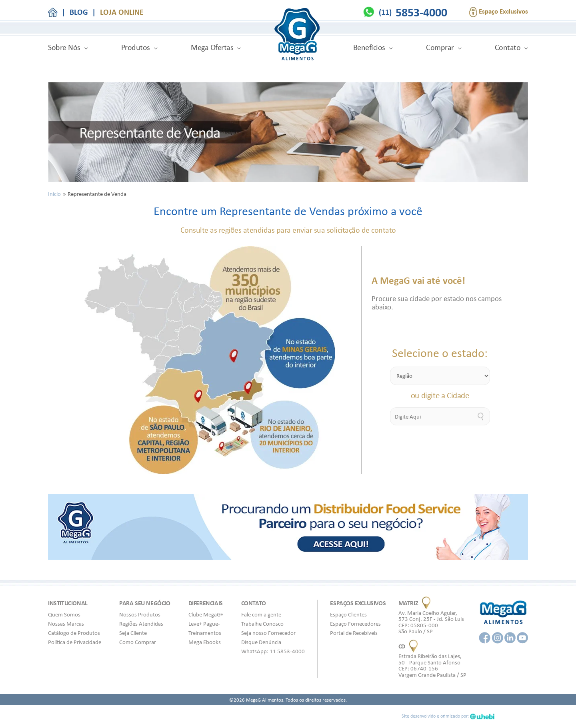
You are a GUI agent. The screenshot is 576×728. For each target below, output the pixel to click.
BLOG (79, 12)
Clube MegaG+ (206, 614)
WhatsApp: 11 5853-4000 (273, 651)
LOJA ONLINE (122, 12)
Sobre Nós (64, 47)
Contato (508, 47)
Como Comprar (138, 642)
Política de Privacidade (75, 642)
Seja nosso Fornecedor (268, 633)
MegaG (297, 35)
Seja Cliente (133, 633)
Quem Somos (64, 614)
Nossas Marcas (66, 624)
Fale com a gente (261, 614)
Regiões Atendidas (141, 624)
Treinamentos (205, 633)
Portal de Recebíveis (354, 633)
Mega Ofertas (212, 47)
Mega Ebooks (205, 642)
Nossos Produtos (140, 614)
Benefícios (369, 47)
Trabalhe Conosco (262, 624)
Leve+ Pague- (204, 624)
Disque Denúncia (261, 642)
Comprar (440, 47)
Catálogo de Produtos (74, 633)
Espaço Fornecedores (355, 624)
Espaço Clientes (348, 614)
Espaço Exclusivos (499, 12)
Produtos (136, 47)
